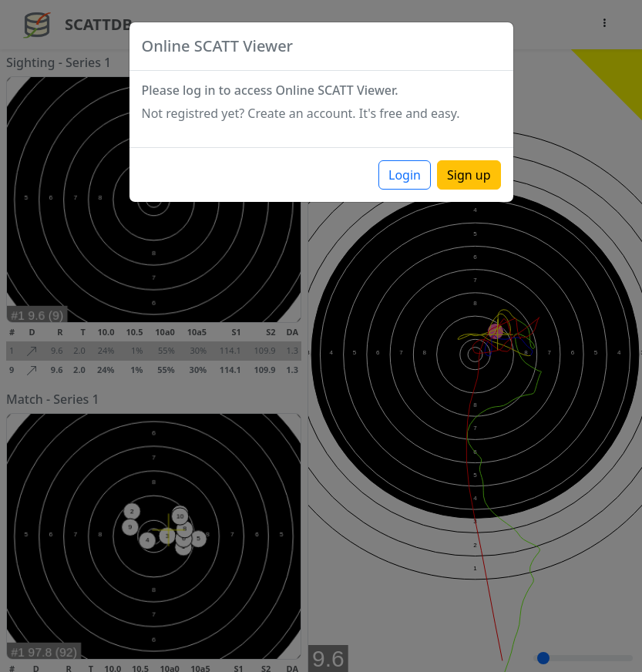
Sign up (469, 175)
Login (405, 175)
